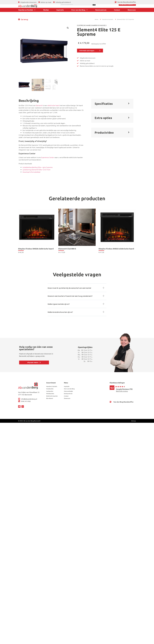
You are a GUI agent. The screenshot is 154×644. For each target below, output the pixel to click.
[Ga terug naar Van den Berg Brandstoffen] (125, 2)
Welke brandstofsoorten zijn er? (60, 312)
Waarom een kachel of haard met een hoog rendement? (70, 296)
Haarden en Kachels (27, 10)
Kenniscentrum (101, 10)
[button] (68, 28)
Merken (46, 10)
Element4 (39, 105)
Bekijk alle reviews (122, 391)
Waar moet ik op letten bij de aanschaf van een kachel (69, 288)
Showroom (132, 10)
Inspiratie (60, 10)
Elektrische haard (84, 25)
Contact (117, 10)
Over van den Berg (80, 10)
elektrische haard (53, 105)
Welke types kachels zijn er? (59, 304)
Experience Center (48, 157)
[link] (37, 231)
